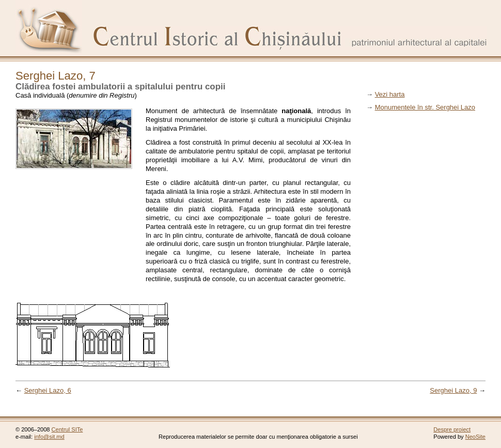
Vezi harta (390, 94)
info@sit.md (49, 437)
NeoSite (475, 437)
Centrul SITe (67, 429)
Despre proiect (452, 429)
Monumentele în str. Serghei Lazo (425, 107)
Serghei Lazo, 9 (453, 390)
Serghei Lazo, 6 (48, 390)
